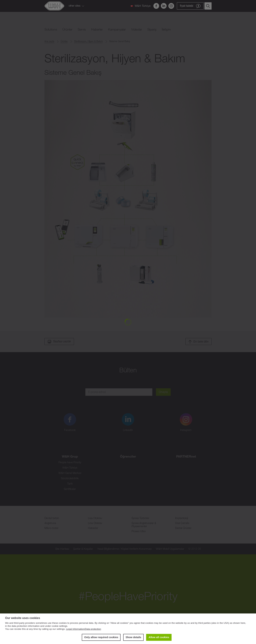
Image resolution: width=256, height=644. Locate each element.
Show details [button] (133, 637)
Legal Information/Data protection (83, 629)
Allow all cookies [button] (159, 637)
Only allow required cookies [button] (101, 637)
